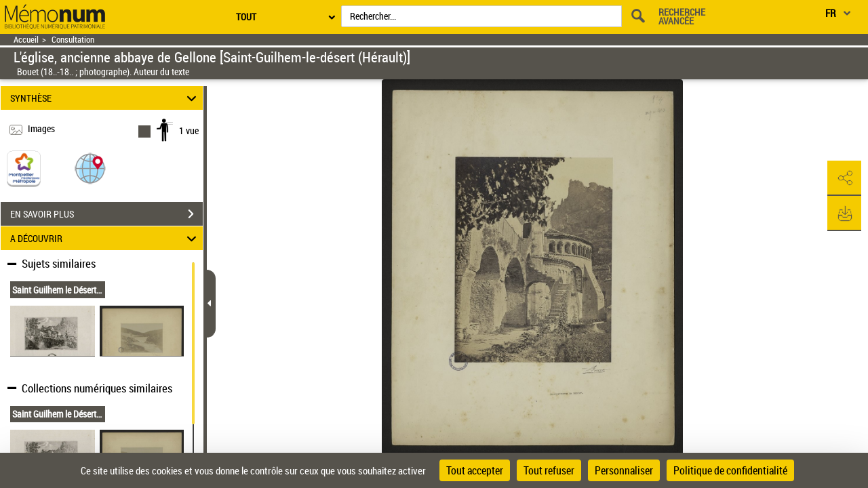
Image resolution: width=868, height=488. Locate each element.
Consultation (73, 40)
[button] (90, 168)
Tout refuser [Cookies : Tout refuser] (549, 470)
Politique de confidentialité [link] (730, 470)
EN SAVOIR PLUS (106, 214)
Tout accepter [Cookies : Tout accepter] (475, 470)
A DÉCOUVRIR (105, 238)
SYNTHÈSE (105, 98)
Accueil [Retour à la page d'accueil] (26, 40)
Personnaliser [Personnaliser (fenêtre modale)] (624, 470)
